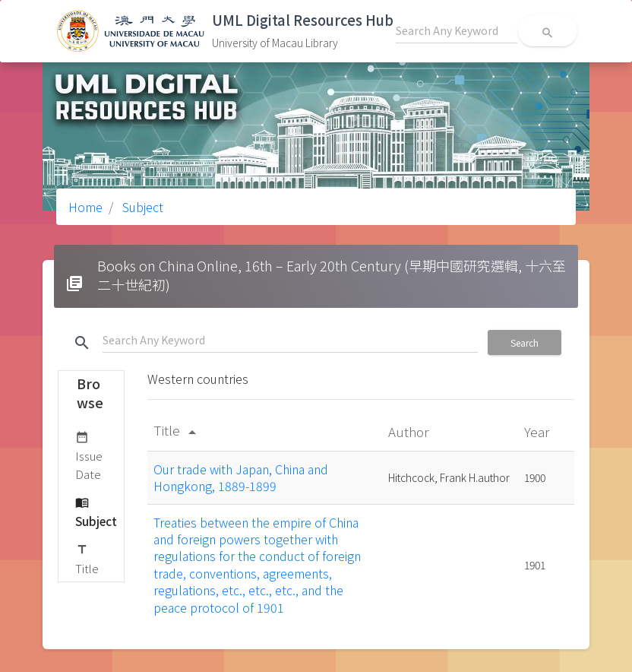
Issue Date (89, 455)
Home (85, 207)
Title (87, 558)
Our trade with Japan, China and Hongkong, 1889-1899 (241, 477)
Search (525, 342)
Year (538, 431)
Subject (141, 207)
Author (410, 431)
